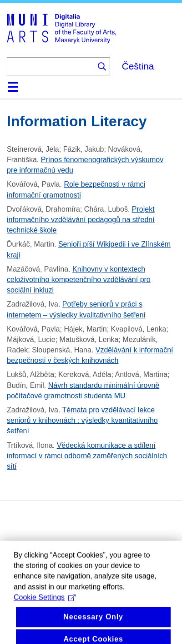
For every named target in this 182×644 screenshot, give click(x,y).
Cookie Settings (45, 607)
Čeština (138, 66)
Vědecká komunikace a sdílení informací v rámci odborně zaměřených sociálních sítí (87, 456)
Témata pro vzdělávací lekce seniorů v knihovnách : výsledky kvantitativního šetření (82, 420)
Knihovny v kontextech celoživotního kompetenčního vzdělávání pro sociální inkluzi (79, 280)
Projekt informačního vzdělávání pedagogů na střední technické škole (81, 220)
